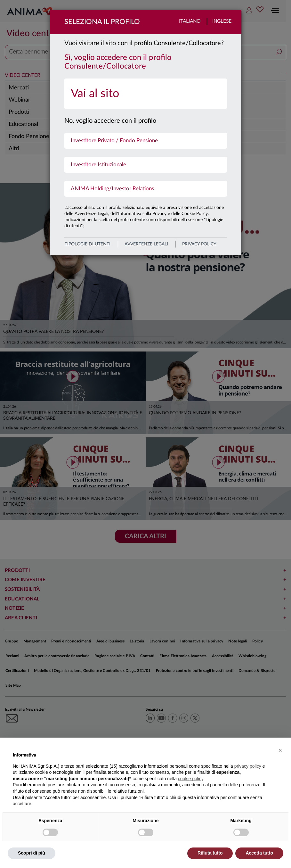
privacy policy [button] (248, 766)
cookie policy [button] (191, 779)
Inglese (222, 21)
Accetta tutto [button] (259, 853)
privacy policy (199, 244)
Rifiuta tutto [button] (210, 853)
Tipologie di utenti (88, 244)
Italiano (190, 21)
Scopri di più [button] (32, 853)
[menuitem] (146, 94)
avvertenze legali (146, 244)
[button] (280, 750)
